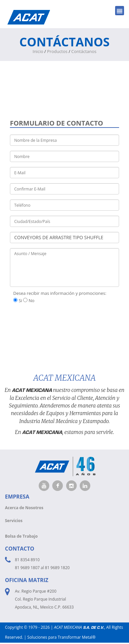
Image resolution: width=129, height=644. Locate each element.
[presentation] (60, 320)
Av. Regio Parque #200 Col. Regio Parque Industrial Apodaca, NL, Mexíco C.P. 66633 (44, 599)
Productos (57, 51)
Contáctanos (84, 51)
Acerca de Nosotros (24, 508)
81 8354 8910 (27, 560)
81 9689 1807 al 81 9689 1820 (42, 568)
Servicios (14, 521)
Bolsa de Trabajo (21, 536)
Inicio (38, 51)
